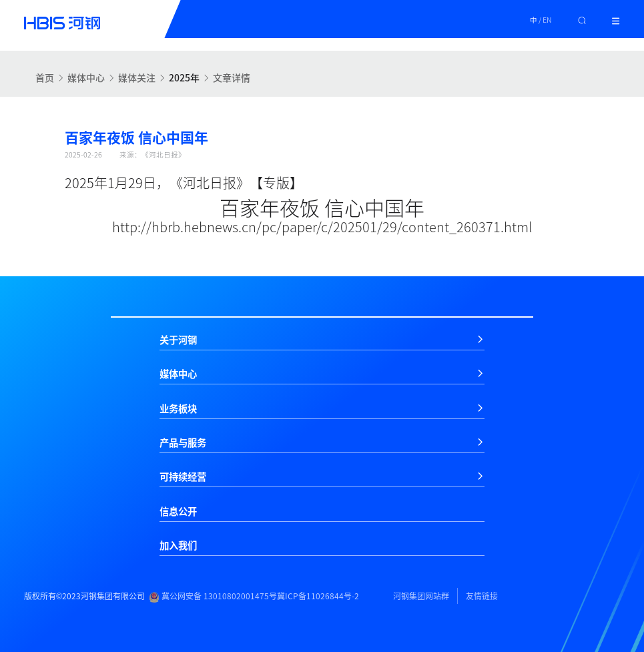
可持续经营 (183, 476)
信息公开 (178, 511)
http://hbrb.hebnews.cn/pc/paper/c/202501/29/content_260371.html (322, 227)
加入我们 (178, 545)
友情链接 (482, 596)
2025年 (184, 77)
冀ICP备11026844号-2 (318, 596)
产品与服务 (183, 442)
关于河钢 (178, 340)
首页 (45, 77)
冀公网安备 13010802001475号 (213, 596)
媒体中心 (86, 77)
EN (547, 20)
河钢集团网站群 (421, 596)
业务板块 (178, 408)
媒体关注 (137, 77)
